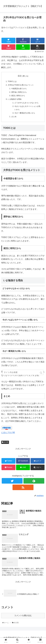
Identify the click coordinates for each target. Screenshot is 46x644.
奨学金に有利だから (19, 92)
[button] (41, 373)
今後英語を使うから (19, 89)
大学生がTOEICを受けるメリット (21, 85)
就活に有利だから (18, 96)
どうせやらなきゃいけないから (26, 103)
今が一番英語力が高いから (25, 113)
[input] (23, 372)
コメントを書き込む (23, 615)
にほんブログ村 (8, 432)
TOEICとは (12, 81)
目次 (20, 76)
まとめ (14, 117)
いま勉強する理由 (15, 99)
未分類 (6, 442)
